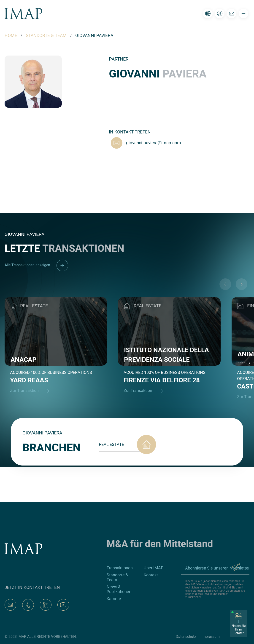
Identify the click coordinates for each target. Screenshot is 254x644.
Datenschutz (186, 637)
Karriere (114, 599)
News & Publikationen (119, 589)
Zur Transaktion (32, 391)
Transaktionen (120, 568)
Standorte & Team (117, 577)
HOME (11, 36)
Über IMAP (154, 568)
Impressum (211, 637)
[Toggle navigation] (243, 13)
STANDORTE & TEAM (46, 36)
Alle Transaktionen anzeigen (36, 265)
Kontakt (151, 575)
